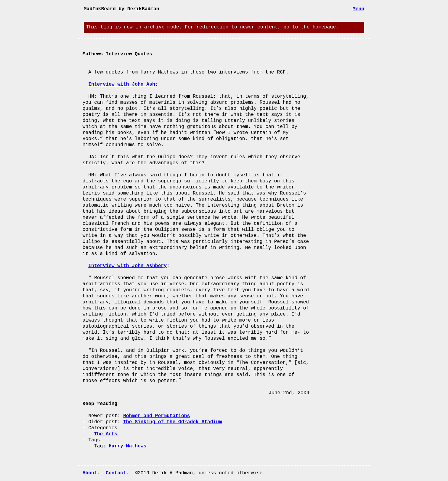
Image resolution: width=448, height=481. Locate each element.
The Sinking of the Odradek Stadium (172, 422)
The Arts (106, 434)
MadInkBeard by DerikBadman (122, 9)
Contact (116, 473)
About (90, 473)
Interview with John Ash (122, 84)
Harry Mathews (127, 446)
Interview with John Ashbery (127, 266)
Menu (359, 9)
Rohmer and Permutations (156, 416)
